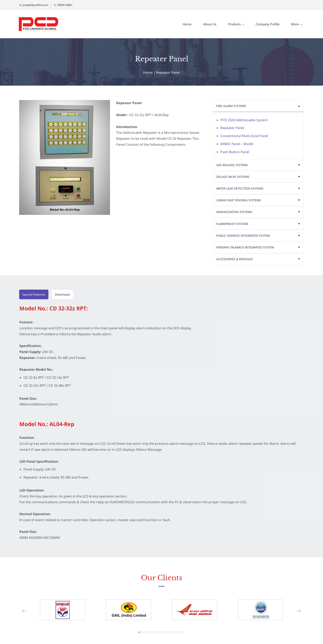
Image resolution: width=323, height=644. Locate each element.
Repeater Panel (232, 128)
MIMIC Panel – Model (237, 144)
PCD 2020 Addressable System (244, 120)
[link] (63, 603)
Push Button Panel (235, 152)
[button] (258, 106)
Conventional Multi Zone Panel (244, 136)
